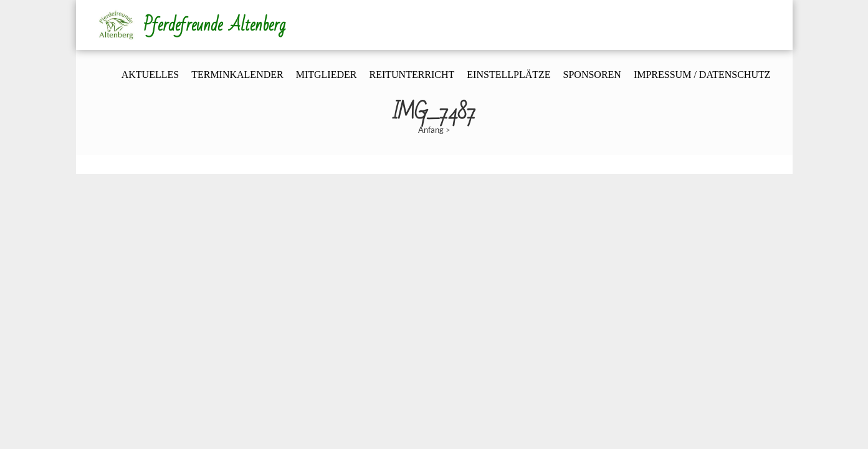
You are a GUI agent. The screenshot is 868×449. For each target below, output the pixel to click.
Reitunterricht (412, 75)
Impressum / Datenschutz (702, 75)
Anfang (431, 130)
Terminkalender (237, 75)
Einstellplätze (508, 75)
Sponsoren (592, 75)
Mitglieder (327, 75)
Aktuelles (150, 75)
